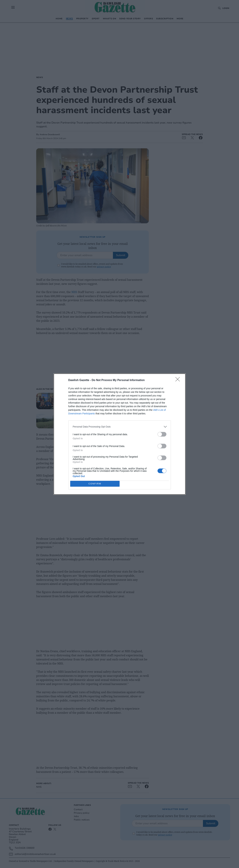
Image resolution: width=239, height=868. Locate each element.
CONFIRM (95, 483)
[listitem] (120, 427)
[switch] (162, 434)
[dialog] (120, 434)
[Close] (179, 380)
